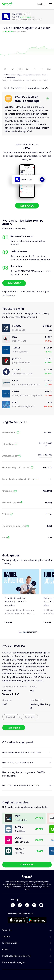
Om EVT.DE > (17, 88)
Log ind (41, 4)
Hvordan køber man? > (37, 88)
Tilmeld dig (6, 75)
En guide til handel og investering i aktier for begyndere (15, 601)
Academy (10, 295)
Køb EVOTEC (27, 206)
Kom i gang (14, 728)
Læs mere (8, 622)
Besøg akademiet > (28, 632)
